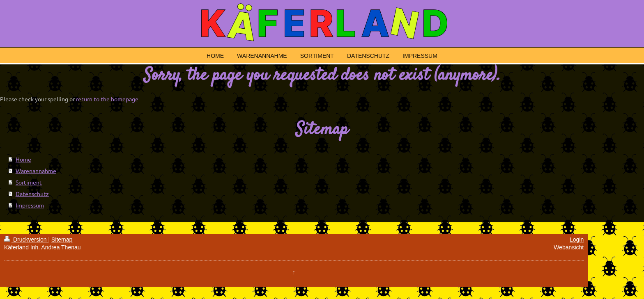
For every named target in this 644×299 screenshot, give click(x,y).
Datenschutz (32, 194)
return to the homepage (107, 99)
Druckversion (26, 240)
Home (23, 159)
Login (577, 240)
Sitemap (62, 240)
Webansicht (569, 247)
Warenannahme (36, 171)
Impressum (30, 205)
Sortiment (29, 182)
